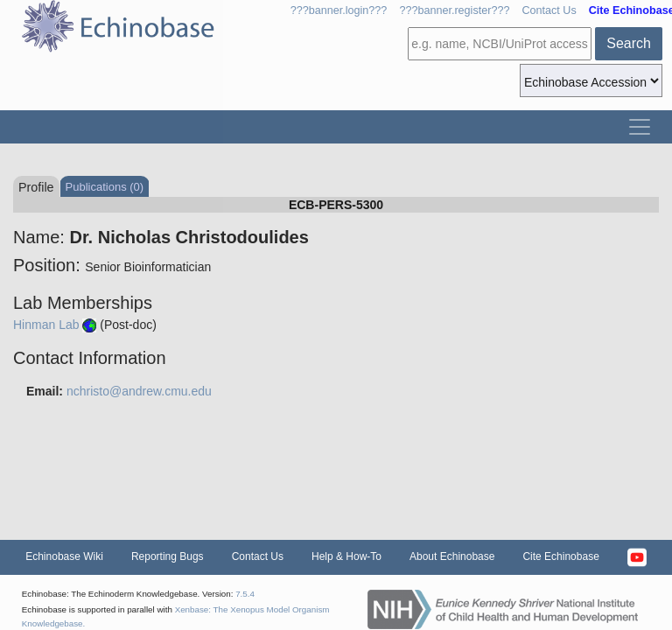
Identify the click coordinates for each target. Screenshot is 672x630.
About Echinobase (452, 556)
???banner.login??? (339, 10)
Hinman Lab (46, 325)
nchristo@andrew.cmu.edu (139, 391)
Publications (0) (105, 187)
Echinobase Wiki (64, 556)
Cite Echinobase (560, 556)
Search (629, 43)
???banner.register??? (454, 10)
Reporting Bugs (168, 556)
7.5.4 (245, 594)
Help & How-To (346, 556)
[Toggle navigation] (640, 127)
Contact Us (549, 10)
